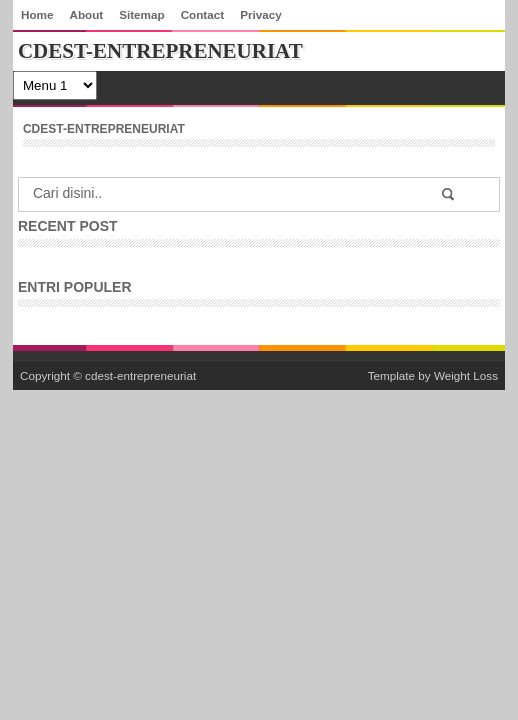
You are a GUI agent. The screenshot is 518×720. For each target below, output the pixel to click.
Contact (203, 14)
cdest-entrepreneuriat (140, 375)
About (86, 14)
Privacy (261, 14)
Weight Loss (466, 375)
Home (37, 14)
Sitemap (141, 14)
